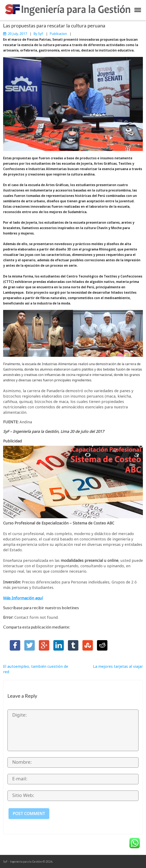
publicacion (58, 34)
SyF (41, 34)
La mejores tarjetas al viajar (118, 666)
